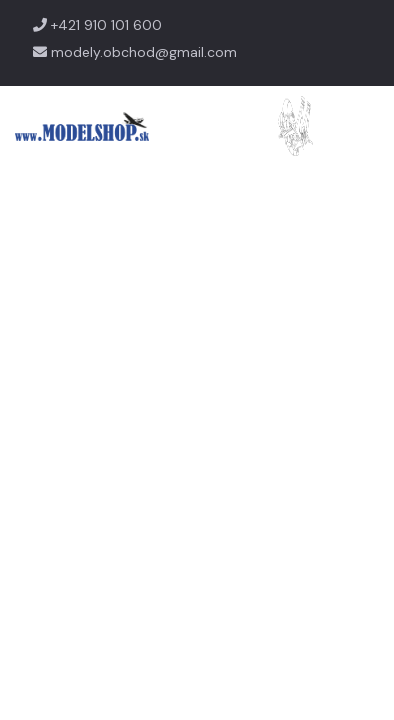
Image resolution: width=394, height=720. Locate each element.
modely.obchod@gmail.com (135, 52)
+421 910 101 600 (97, 25)
